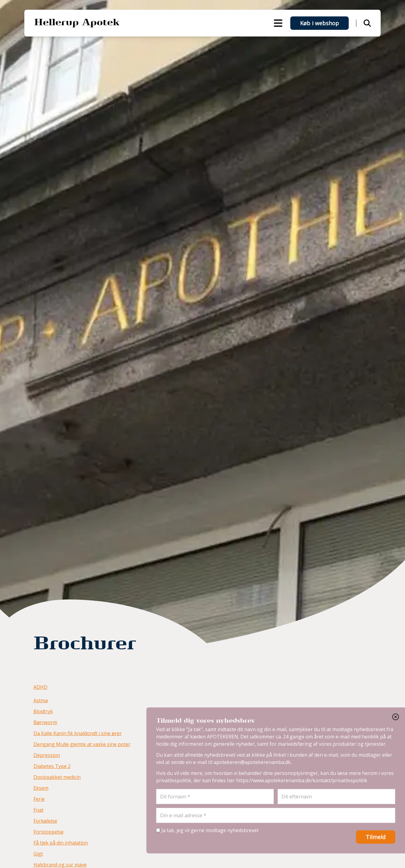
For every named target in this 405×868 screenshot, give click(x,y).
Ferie (39, 799)
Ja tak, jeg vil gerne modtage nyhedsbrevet (207, 830)
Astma (41, 700)
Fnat (38, 810)
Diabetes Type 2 (52, 766)
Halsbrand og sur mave (60, 865)
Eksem (41, 788)
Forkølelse (45, 821)
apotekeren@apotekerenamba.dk (252, 762)
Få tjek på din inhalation (61, 843)
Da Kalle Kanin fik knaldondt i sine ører (78, 733)
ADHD (40, 687)
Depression (47, 755)
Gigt (38, 854)
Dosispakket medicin (57, 777)
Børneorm (45, 722)
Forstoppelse (49, 832)
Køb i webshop (319, 23)
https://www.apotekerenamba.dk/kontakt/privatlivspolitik (302, 780)
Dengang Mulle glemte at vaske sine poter (82, 744)
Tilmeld (376, 837)
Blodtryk (43, 711)
